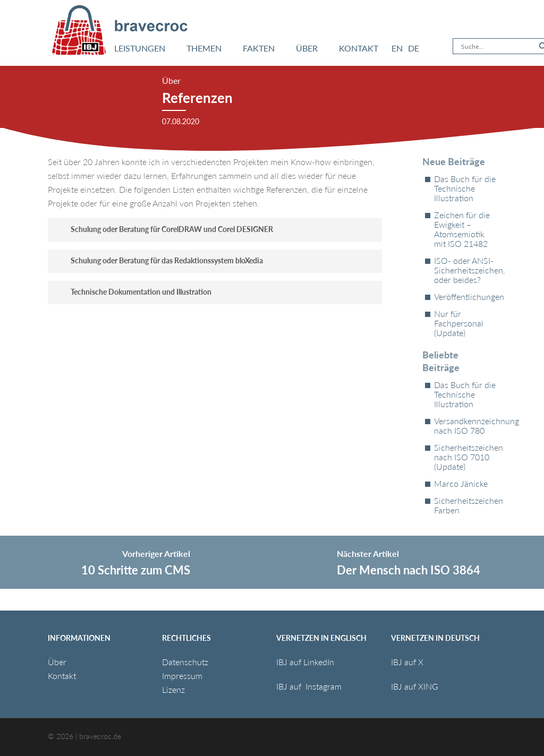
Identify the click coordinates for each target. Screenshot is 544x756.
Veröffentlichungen (465, 297)
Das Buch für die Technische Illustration (465, 188)
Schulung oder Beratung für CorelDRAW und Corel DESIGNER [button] (164, 229)
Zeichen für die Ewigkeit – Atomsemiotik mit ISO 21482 (462, 229)
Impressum (182, 676)
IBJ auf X (407, 662)
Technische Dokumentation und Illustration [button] (133, 292)
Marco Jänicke (461, 484)
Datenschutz (185, 662)
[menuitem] (397, 48)
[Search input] (497, 46)
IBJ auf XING (415, 686)
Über (57, 662)
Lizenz (173, 689)
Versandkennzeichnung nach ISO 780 (465, 426)
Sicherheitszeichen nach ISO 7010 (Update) (465, 457)
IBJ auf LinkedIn (306, 662)
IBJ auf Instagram (310, 686)
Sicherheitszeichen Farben (465, 505)
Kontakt (62, 676)
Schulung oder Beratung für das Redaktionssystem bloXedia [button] (159, 260)
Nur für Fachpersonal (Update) (459, 323)
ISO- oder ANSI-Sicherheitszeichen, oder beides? (465, 270)
